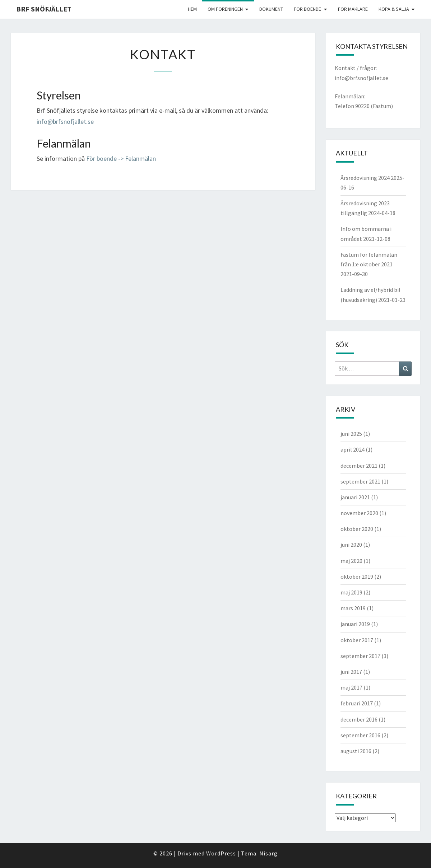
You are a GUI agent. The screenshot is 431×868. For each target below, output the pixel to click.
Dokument (271, 9)
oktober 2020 (357, 529)
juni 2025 (351, 434)
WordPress (221, 853)
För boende (307, 9)
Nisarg (268, 853)
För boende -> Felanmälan (121, 158)
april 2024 (353, 449)
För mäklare (353, 9)
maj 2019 (351, 592)
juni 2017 (351, 672)
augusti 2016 (356, 751)
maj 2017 (351, 687)
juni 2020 (351, 545)
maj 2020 (351, 561)
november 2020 (359, 513)
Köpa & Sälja (394, 9)
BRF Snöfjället (44, 9)
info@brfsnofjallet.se (65, 122)
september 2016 (360, 735)
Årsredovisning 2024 (365, 178)
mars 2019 (353, 608)
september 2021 (360, 481)
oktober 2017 (357, 640)
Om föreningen (225, 9)
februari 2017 (357, 703)
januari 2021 (355, 497)
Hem (192, 9)
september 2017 (360, 656)
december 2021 (359, 466)
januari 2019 (355, 624)
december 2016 (359, 719)
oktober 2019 (357, 577)
